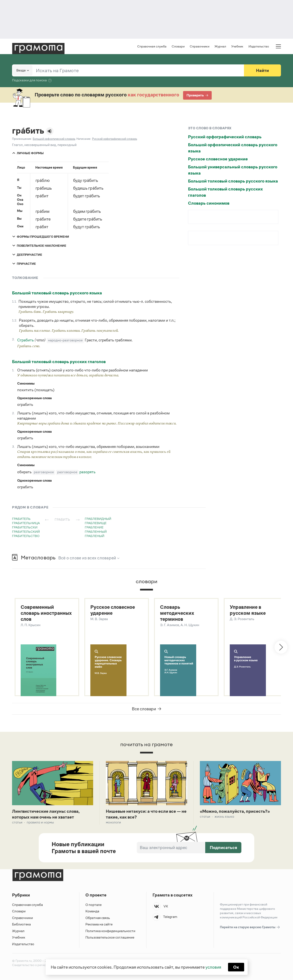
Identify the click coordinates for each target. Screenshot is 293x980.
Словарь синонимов (209, 203)
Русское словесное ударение (218, 159)
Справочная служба (152, 46)
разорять (87, 472)
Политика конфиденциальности (110, 931)
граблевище (96, 523)
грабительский (26, 532)
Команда (92, 911)
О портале (93, 905)
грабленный (96, 532)
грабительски (25, 527)
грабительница (26, 523)
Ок (236, 967)
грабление (94, 527)
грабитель (21, 519)
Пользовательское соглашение (110, 937)
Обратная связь (98, 918)
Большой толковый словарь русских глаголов (59, 362)
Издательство (259, 46)
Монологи (113, 822)
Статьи (17, 822)
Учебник (237, 46)
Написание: (84, 139)
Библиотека (21, 924)
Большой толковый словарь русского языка (57, 293)
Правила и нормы (40, 822)
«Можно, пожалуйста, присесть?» (235, 811)
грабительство (26, 536)
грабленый (95, 536)
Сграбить (26, 340)
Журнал (220, 46)
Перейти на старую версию (250, 927)
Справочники (200, 46)
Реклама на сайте (99, 924)
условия (213, 967)
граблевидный (98, 519)
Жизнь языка (224, 816)
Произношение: (22, 139)
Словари (178, 46)
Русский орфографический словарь (225, 137)
